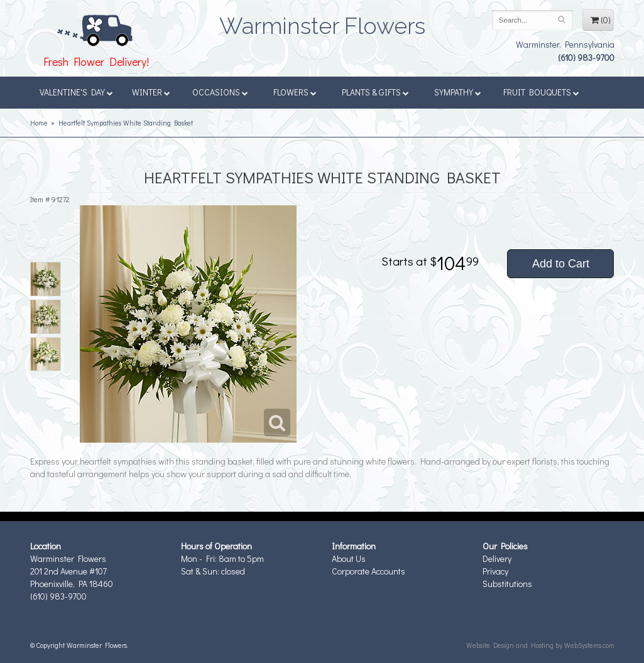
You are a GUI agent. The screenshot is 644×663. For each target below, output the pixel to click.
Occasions (220, 92)
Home (39, 123)
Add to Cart (561, 264)
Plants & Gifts (375, 92)
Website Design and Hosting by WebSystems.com (540, 645)
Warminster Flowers (322, 22)
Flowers (295, 92)
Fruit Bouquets (541, 92)
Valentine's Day (76, 92)
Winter (151, 92)
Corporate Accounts (368, 571)
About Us (349, 558)
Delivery (497, 558)
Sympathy (458, 92)
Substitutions (507, 584)
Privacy (495, 571)
